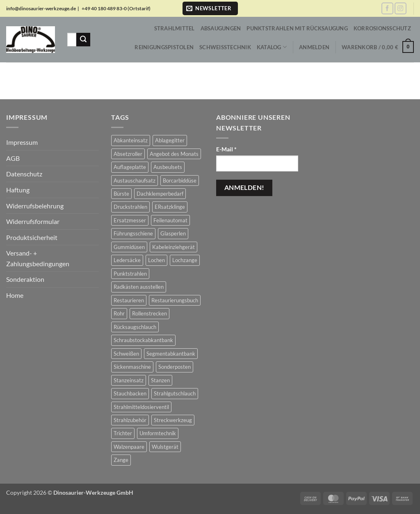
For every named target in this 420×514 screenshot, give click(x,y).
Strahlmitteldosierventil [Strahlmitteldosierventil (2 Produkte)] (141, 407)
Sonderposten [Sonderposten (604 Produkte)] (175, 367)
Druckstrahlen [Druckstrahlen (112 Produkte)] (130, 207)
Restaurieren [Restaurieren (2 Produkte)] (129, 300)
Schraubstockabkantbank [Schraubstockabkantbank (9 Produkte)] (143, 340)
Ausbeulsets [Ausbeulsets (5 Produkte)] (168, 167)
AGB (13, 158)
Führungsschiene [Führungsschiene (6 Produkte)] (133, 233)
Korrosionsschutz (382, 28)
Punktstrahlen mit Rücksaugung (297, 28)
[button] (210, 8)
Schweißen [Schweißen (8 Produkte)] (126, 354)
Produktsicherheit (32, 237)
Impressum (22, 142)
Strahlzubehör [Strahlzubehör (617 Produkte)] (130, 420)
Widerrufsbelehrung (35, 206)
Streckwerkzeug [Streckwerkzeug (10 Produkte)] (173, 420)
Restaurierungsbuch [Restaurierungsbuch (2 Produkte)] (175, 300)
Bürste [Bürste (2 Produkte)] (121, 194)
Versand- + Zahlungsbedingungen (38, 258)
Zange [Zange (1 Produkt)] (121, 460)
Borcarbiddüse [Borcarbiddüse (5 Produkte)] (180, 180)
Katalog (272, 47)
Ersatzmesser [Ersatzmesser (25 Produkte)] (130, 220)
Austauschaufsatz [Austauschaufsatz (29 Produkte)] (135, 180)
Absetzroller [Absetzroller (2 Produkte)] (128, 154)
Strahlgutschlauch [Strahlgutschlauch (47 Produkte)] (175, 393)
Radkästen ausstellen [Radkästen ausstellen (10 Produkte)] (139, 287)
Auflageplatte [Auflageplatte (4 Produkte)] (130, 167)
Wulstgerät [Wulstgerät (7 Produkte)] (165, 447)
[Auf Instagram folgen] (401, 8)
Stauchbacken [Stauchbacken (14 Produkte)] (130, 393)
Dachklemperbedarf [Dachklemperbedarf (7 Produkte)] (160, 194)
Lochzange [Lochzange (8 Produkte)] (185, 260)
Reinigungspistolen (164, 47)
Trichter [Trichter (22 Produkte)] (123, 433)
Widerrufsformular (33, 221)
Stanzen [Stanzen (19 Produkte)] (160, 380)
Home (15, 295)
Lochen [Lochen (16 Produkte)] (156, 260)
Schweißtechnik (225, 47)
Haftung (18, 190)
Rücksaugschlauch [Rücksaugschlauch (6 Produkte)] (135, 327)
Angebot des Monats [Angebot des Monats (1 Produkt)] (174, 154)
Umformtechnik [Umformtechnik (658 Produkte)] (158, 433)
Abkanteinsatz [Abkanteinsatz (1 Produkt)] (131, 140)
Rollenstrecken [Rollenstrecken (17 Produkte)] (150, 313)
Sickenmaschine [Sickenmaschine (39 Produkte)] (132, 367)
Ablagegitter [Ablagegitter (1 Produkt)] (170, 140)
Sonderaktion (25, 279)
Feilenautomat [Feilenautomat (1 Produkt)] (170, 220)
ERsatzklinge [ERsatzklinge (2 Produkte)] (170, 207)
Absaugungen (221, 28)
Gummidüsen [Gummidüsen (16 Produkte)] (129, 247)
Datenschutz (24, 174)
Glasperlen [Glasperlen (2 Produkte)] (173, 233)
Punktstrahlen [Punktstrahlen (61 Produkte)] (130, 274)
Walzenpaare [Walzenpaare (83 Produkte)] (129, 447)
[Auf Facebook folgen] (387, 8)
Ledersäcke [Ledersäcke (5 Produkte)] (127, 260)
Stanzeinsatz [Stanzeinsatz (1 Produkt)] (129, 380)
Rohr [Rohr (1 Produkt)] (119, 313)
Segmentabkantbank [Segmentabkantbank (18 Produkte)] (171, 354)
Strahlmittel (175, 28)
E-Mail (226, 149)
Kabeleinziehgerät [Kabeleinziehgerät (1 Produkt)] (173, 247)
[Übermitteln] (83, 40)
